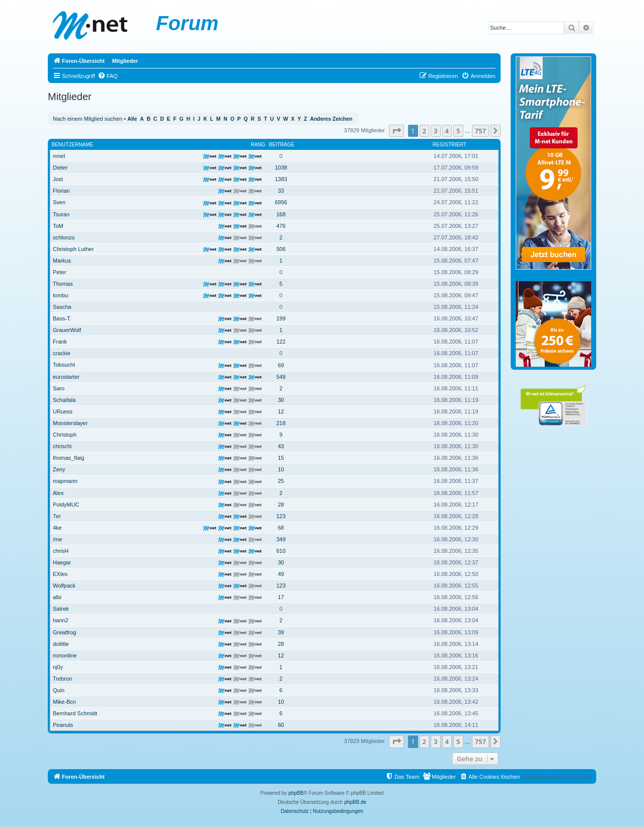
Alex (58, 493)
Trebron (62, 679)
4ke (57, 528)
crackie (62, 353)
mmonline (65, 655)
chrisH (61, 551)
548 (281, 377)
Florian (61, 191)
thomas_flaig (68, 458)
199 (281, 318)
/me (57, 539)
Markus (62, 261)
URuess (63, 411)
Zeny (59, 469)
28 (281, 505)
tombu (61, 295)
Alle (132, 119)
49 (281, 574)
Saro (59, 388)
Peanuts (63, 725)
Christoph (65, 435)
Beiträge (282, 145)
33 (281, 191)
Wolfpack (64, 586)
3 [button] (435, 131)
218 (281, 423)
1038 (281, 168)
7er (57, 516)
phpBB (296, 793)
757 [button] (480, 131)
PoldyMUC (66, 505)
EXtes (60, 574)
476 (281, 226)
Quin (59, 690)
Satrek (61, 609)
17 (281, 597)
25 (281, 481)
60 (281, 725)
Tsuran (61, 214)
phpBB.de (355, 802)
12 (281, 411)
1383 (281, 179)
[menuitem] (108, 76)
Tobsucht (64, 365)
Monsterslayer (70, 423)
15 (281, 458)
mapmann (65, 481)
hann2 (61, 620)
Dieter (60, 168)
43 (281, 446)
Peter (59, 272)
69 (281, 365)
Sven (59, 202)
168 (281, 214)
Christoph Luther (73, 249)
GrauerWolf (67, 330)
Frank (60, 342)
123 (281, 516)
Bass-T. (62, 318)
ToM (58, 226)
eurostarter (66, 377)
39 (281, 632)
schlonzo (64, 237)
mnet (59, 156)
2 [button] (424, 131)
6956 (281, 202)
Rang (258, 145)
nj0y (58, 667)
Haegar (62, 562)
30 (281, 400)
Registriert (450, 145)
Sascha (62, 307)
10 (281, 469)
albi (57, 597)
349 (281, 539)
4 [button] (447, 131)
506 (281, 249)
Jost (58, 179)
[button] (396, 131)
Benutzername (73, 145)
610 (281, 551)
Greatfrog (64, 632)
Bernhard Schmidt (75, 713)
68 (281, 528)
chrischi (62, 446)
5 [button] (458, 131)
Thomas (63, 284)
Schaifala (64, 400)
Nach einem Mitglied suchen (88, 119)
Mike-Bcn (64, 702)
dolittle (61, 644)
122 (281, 342)
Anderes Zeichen (331, 119)
